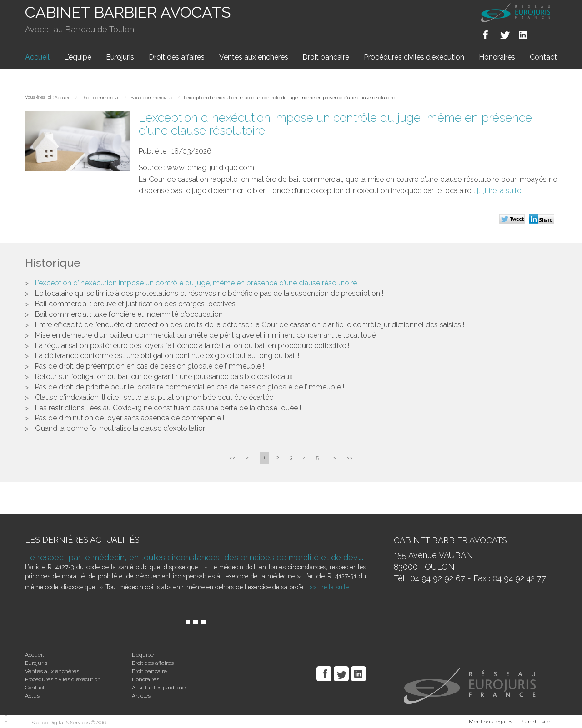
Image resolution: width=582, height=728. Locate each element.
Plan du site (535, 722)
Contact (543, 57)
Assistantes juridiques (160, 688)
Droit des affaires (177, 57)
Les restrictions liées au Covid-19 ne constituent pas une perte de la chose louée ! (168, 408)
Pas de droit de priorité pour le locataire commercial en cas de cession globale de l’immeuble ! (190, 387)
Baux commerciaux (152, 97)
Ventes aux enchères (254, 57)
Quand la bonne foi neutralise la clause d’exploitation (121, 428)
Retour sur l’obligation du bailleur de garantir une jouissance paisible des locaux (164, 376)
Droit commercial (100, 97)
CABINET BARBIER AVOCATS (128, 12)
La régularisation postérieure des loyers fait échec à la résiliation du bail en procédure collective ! (192, 346)
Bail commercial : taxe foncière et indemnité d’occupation (129, 314)
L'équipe (78, 57)
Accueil (37, 57)
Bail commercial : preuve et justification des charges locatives (135, 304)
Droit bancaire (326, 57)
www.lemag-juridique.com (211, 167)
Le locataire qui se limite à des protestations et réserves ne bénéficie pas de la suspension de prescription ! (209, 293)
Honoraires (497, 57)
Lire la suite (503, 191)
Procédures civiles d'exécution (414, 57)
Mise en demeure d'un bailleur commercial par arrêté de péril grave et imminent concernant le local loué (205, 335)
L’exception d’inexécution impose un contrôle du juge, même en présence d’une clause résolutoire (289, 97)
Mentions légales (491, 722)
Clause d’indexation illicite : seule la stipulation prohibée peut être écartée (154, 397)
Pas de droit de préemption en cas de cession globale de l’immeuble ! (150, 366)
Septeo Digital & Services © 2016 (69, 723)
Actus (32, 696)
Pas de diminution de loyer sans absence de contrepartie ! (130, 418)
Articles (141, 696)
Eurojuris (120, 57)
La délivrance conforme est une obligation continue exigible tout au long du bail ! (167, 356)
